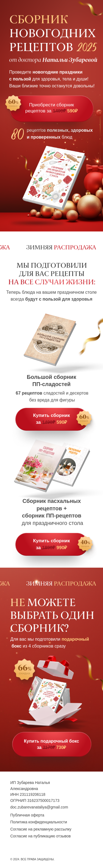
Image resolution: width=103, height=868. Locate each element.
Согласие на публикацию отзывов (41, 836)
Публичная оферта (27, 815)
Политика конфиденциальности (39, 822)
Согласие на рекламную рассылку (41, 829)
